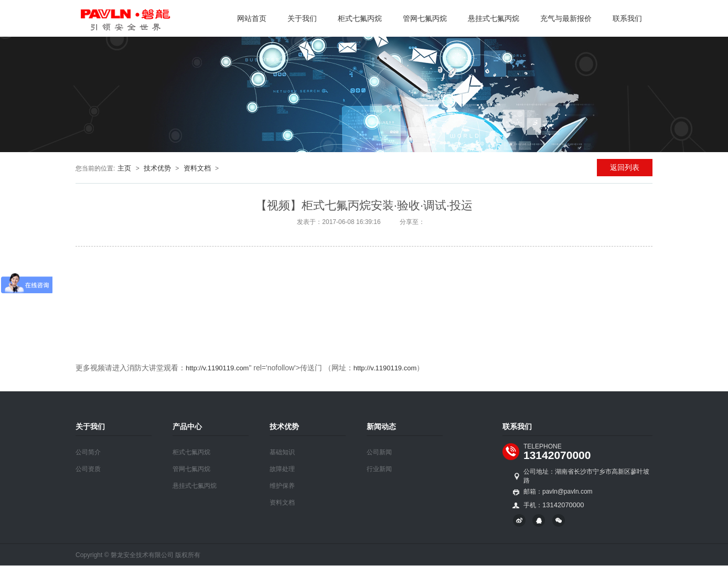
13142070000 (557, 455)
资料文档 (197, 168)
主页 (124, 168)
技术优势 (157, 168)
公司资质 (88, 469)
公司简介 (88, 452)
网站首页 (252, 18)
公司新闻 (379, 452)
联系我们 (627, 18)
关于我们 (302, 18)
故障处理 (282, 469)
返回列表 (625, 167)
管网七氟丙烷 (425, 18)
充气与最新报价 (566, 18)
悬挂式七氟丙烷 (494, 18)
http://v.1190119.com (217, 368)
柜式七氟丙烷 (360, 18)
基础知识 (282, 452)
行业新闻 (379, 469)
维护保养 (282, 486)
